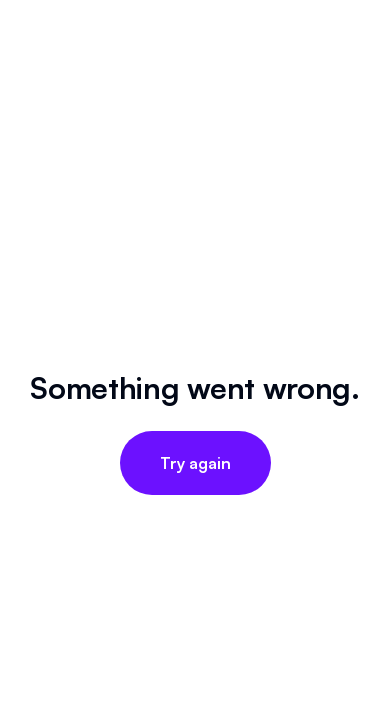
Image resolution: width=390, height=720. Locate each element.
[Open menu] (354, 112)
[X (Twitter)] (195, 488)
